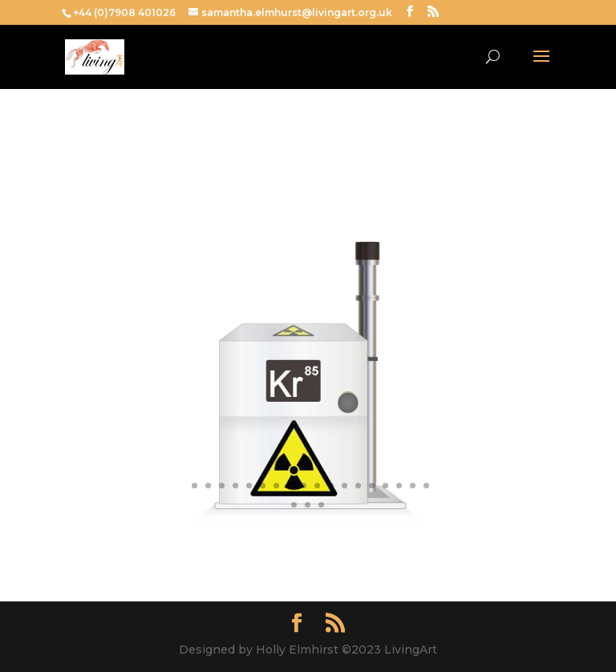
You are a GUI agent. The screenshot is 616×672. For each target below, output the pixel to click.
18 (413, 486)
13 (344, 486)
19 (426, 486)
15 (372, 486)
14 (358, 486)
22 (321, 505)
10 (304, 486)
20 (294, 505)
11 (317, 486)
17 (399, 486)
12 (331, 486)
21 (308, 505)
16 (385, 486)
